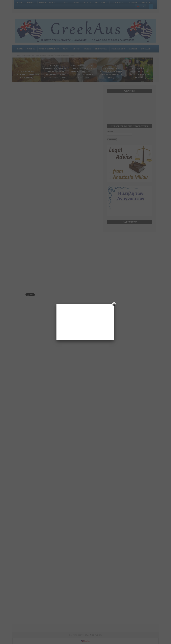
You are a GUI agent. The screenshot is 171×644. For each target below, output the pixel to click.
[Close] (114, 304)
